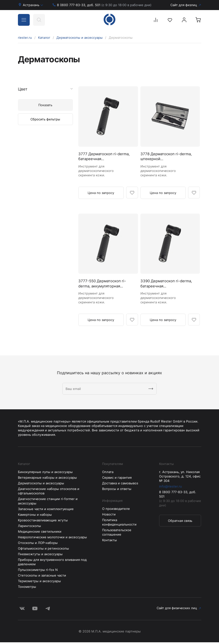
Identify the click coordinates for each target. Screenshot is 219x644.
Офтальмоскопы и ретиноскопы (43, 550)
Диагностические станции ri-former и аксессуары (48, 503)
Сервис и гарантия (117, 479)
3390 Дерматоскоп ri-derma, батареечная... (162, 285)
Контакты (109, 542)
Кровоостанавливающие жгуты (43, 522)
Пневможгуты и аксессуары (40, 556)
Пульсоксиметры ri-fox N (38, 571)
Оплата (108, 474)
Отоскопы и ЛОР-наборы (38, 544)
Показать (45, 105)
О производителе (116, 510)
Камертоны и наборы (35, 516)
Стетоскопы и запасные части (42, 577)
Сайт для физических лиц (38, 610)
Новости (109, 516)
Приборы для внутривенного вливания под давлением (52, 564)
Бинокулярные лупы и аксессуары (45, 474)
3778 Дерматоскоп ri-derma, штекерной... (162, 157)
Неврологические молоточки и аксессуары (52, 539)
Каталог (44, 38)
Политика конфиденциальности (119, 524)
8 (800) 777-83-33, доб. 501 (104, 5)
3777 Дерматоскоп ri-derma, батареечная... (99, 157)
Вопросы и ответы (117, 490)
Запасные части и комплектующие (46, 511)
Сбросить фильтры (45, 119)
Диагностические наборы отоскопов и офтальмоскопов (49, 493)
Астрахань (33, 5)
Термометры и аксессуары (39, 583)
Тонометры (27, 588)
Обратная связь (180, 522)
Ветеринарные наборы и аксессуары (47, 479)
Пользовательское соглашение (117, 534)
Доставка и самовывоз (120, 485)
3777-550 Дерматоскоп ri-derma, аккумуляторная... (104, 285)
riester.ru (25, 38)
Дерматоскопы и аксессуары (80, 38)
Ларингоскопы (29, 528)
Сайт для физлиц (184, 5)
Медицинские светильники (40, 533)
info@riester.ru (171, 488)
